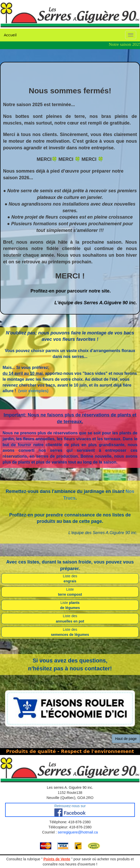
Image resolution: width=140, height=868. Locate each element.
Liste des (70, 576)
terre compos (69, 594)
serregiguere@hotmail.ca (78, 832)
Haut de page (126, 739)
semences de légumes (70, 635)
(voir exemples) (33, 391)
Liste (70, 589)
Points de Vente (57, 859)
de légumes (70, 608)
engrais (70, 581)
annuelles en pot (70, 621)
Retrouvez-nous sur (70, 806)
